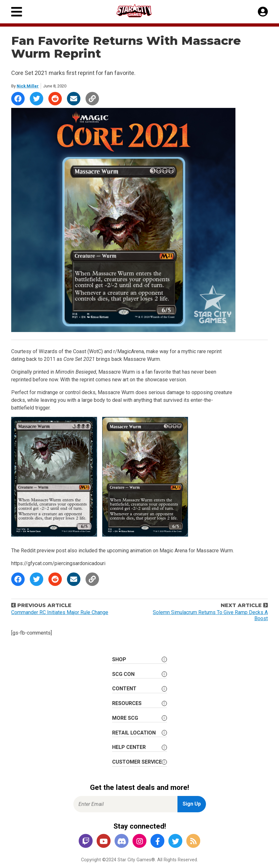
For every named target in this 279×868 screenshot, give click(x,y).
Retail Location (134, 733)
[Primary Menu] (17, 12)
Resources (127, 703)
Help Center (129, 747)
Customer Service (137, 762)
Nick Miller (28, 86)
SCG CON (123, 674)
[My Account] (263, 12)
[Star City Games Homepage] (140, 11)
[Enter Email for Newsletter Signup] (125, 804)
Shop (119, 659)
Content (124, 689)
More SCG (125, 718)
